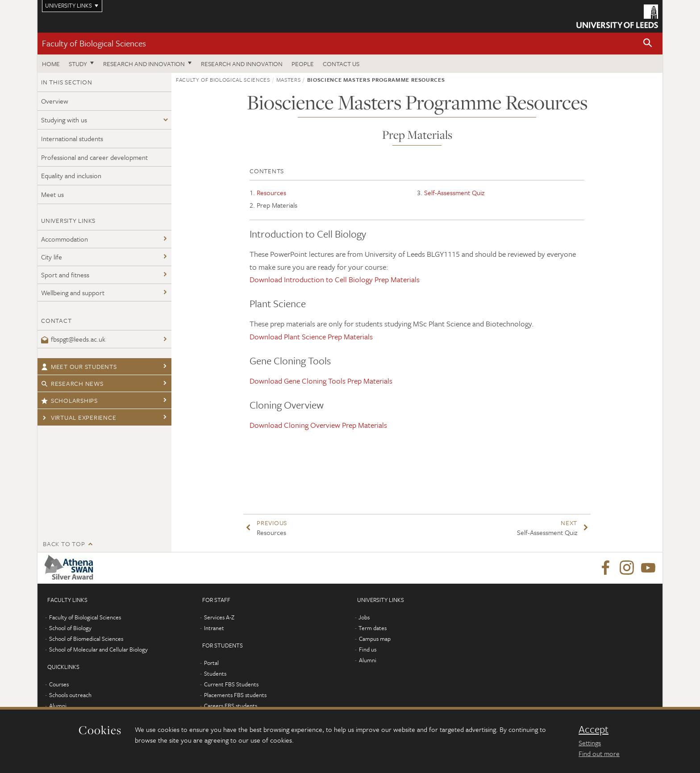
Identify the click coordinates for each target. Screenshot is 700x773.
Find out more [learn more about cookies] (599, 753)
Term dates (373, 628)
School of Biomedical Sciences (86, 639)
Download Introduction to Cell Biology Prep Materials (335, 279)
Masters (289, 79)
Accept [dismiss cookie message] (594, 729)
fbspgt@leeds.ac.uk (73, 339)
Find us (368, 649)
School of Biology (70, 628)
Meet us (52, 194)
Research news (72, 383)
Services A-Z (219, 617)
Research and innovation (144, 64)
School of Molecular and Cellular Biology (98, 649)
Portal (211, 663)
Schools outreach (70, 695)
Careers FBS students (231, 706)
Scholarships (69, 400)
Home (51, 64)
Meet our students (79, 366)
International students (72, 138)
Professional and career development (94, 157)
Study (78, 64)
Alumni (58, 706)
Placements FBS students (235, 695)
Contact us (341, 64)
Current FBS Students (231, 684)
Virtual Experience (79, 417)
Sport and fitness (65, 275)
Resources (271, 192)
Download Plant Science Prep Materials (311, 336)
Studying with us (64, 120)
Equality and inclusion (71, 175)
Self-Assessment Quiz (454, 192)
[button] (648, 44)
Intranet (214, 628)
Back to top (64, 544)
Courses (59, 684)
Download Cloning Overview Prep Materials (318, 425)
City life (52, 257)
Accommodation (65, 239)
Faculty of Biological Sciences (94, 43)
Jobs (364, 617)
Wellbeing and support (73, 292)
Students (215, 673)
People (303, 64)
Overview (55, 101)
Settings (590, 743)
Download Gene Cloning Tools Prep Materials (321, 381)
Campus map (375, 639)
